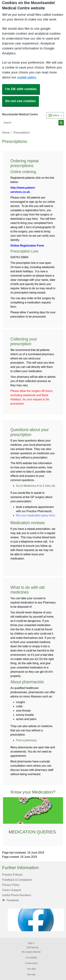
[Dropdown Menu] (55, 115)
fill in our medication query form (35, 515)
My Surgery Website (31, 952)
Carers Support (12, 890)
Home (6, 132)
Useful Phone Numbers (17, 895)
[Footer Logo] (36, 920)
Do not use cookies (21, 101)
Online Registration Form (27, 245)
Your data (31, 969)
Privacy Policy (11, 885)
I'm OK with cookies (21, 89)
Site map (31, 975)
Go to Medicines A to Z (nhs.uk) (36, 486)
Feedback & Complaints (17, 880)
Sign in (31, 943)
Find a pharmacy (26, 740)
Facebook (10, 900)
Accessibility (31, 958)
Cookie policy (31, 963)
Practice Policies (12, 875)
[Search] (30, 123)
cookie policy (26, 77)
